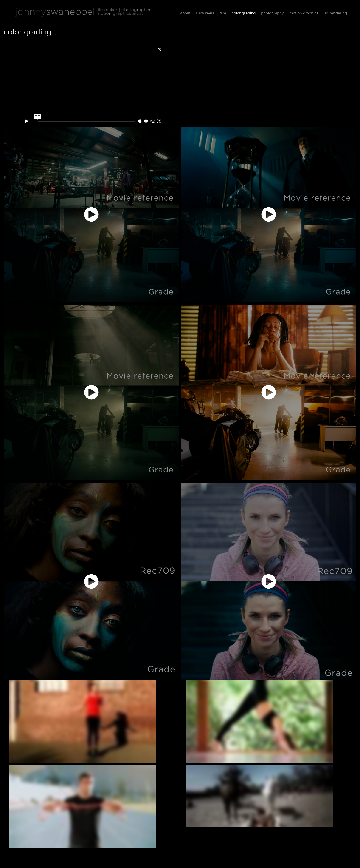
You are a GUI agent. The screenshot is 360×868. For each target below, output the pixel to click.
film (223, 13)
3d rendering (335, 13)
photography (272, 13)
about (185, 13)
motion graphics (304, 13)
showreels (205, 13)
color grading (244, 13)
